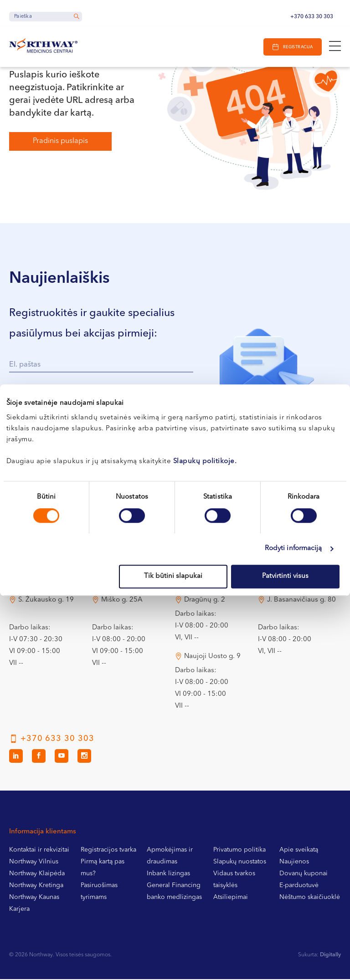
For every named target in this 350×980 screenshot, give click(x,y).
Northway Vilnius (34, 863)
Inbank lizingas (168, 874)
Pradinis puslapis (60, 141)
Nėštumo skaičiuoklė (310, 898)
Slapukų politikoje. (205, 462)
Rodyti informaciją (293, 549)
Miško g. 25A (122, 601)
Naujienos (294, 863)
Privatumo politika (239, 851)
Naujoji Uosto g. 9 (212, 657)
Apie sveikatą (299, 851)
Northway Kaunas (34, 898)
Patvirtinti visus (285, 576)
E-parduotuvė (299, 886)
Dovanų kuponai (304, 874)
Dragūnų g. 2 (205, 601)
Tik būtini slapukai (173, 576)
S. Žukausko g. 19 (46, 601)
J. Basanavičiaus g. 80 (301, 601)
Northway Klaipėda (37, 874)
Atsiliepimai (231, 898)
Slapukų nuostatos (240, 863)
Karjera (19, 910)
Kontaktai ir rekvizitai (39, 851)
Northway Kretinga (36, 886)
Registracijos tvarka (108, 851)
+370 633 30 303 (312, 17)
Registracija (297, 47)
